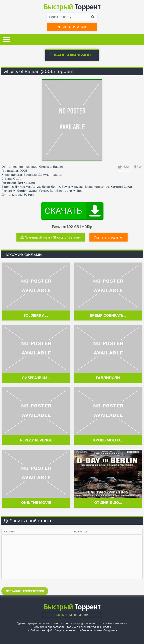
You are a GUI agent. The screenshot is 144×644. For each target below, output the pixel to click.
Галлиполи (108, 378)
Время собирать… (108, 316)
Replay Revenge (36, 440)
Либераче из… (36, 378)
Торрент (72, 7)
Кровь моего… (108, 440)
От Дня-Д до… (108, 503)
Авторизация (72, 27)
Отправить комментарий (25, 591)
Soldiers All (36, 316)
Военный (30, 175)
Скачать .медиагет (109, 237)
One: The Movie (36, 503)
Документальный (51, 175)
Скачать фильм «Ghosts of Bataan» (51, 237)
